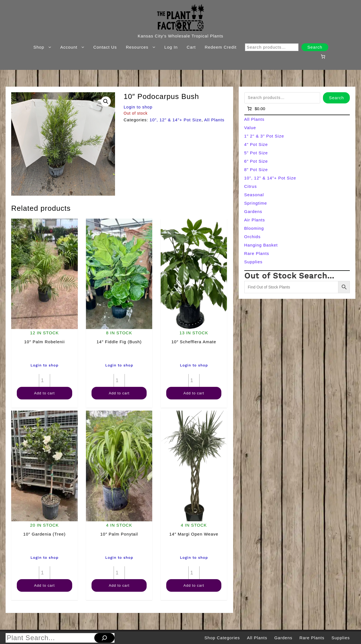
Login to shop (138, 107)
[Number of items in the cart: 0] (323, 56)
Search (315, 47)
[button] (106, 101)
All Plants (215, 120)
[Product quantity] (44, 380)
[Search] (104, 638)
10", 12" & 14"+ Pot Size (176, 120)
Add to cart (44, 393)
